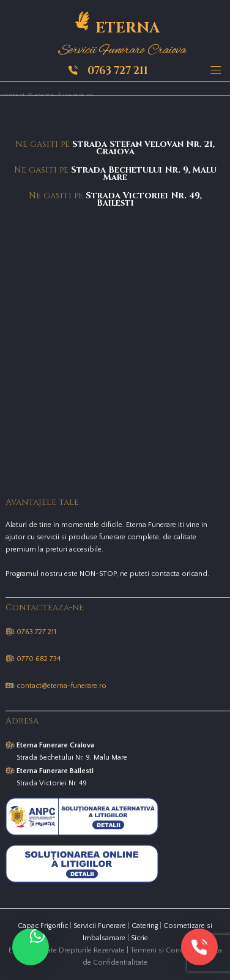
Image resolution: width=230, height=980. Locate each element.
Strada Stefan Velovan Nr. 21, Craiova (143, 148)
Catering (145, 926)
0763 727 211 (118, 71)
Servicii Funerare (100, 926)
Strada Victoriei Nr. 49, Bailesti (144, 199)
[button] (31, 947)
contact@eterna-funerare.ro (61, 686)
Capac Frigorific (43, 926)
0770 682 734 (39, 659)
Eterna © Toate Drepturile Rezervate (67, 950)
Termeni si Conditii (161, 950)
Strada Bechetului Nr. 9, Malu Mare (144, 174)
